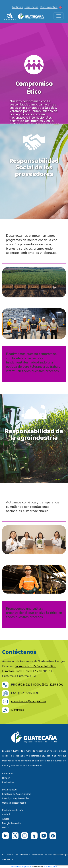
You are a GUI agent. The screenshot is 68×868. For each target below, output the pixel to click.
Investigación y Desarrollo (15, 798)
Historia (6, 778)
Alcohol (6, 814)
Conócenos (8, 774)
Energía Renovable (12, 823)
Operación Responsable (14, 803)
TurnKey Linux (51, 866)
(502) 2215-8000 (29, 685)
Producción (8, 782)
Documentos (49, 7)
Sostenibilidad (9, 790)
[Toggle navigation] (59, 16)
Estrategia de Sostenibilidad (16, 794)
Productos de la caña (13, 810)
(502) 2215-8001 (53, 685)
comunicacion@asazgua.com (29, 701)
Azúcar (6, 819)
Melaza (6, 828)
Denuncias (31, 7)
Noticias (18, 7)
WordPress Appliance (21, 866)
